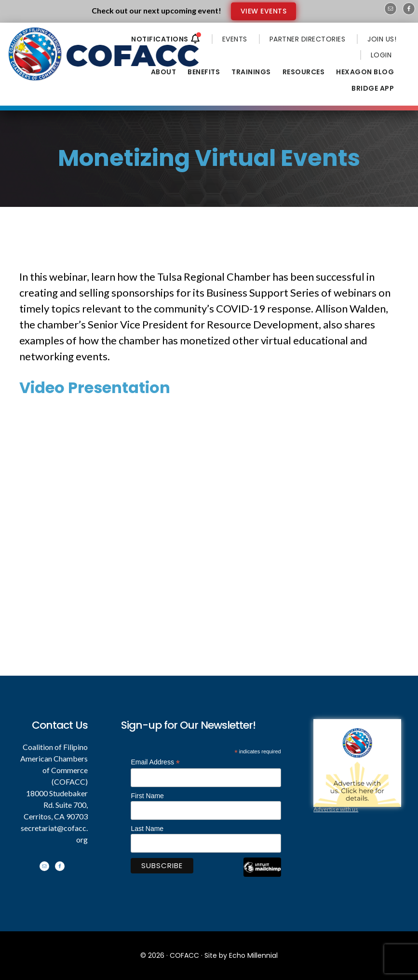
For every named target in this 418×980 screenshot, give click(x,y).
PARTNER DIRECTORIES (308, 39)
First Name (147, 796)
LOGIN (381, 55)
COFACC (184, 955)
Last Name (147, 829)
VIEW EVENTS (264, 11)
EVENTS (235, 39)
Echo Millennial (253, 955)
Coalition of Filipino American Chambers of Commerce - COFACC (105, 54)
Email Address (155, 762)
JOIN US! (382, 39)
